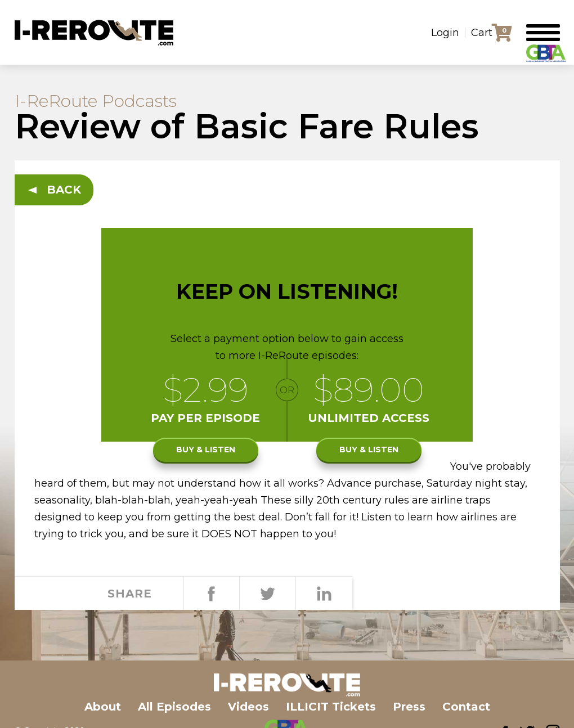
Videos (248, 707)
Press (409, 707)
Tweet (267, 594)
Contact (466, 707)
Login (445, 33)
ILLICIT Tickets (331, 707)
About (103, 707)
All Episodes (174, 707)
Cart (482, 33)
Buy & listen (206, 450)
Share (212, 594)
